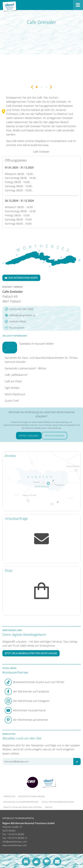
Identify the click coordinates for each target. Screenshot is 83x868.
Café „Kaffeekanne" (16, 375)
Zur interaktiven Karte (21, 278)
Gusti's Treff (12, 401)
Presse (48, 807)
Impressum (9, 796)
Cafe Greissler (41, 152)
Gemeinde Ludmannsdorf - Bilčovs (25, 368)
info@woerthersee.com (15, 842)
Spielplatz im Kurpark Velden (37, 344)
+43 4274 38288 (16, 834)
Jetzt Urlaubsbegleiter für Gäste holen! (31, 653)
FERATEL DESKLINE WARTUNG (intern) (23, 807)
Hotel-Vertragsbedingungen (58, 802)
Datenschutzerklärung (32, 796)
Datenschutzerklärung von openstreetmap (43, 428)
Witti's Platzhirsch (15, 394)
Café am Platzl (13, 381)
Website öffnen (15, 321)
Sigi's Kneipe (12, 388)
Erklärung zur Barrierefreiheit (21, 802)
